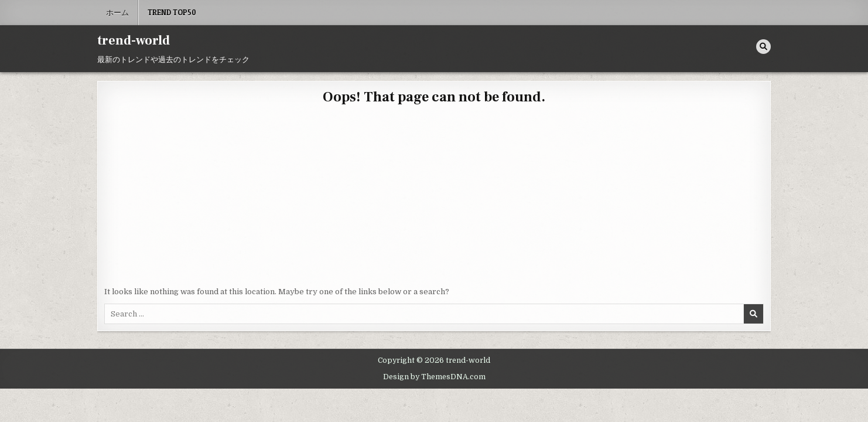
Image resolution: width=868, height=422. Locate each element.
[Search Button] (763, 47)
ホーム (117, 12)
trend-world (134, 40)
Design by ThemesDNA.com (434, 377)
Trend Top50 (172, 12)
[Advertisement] (434, 198)
